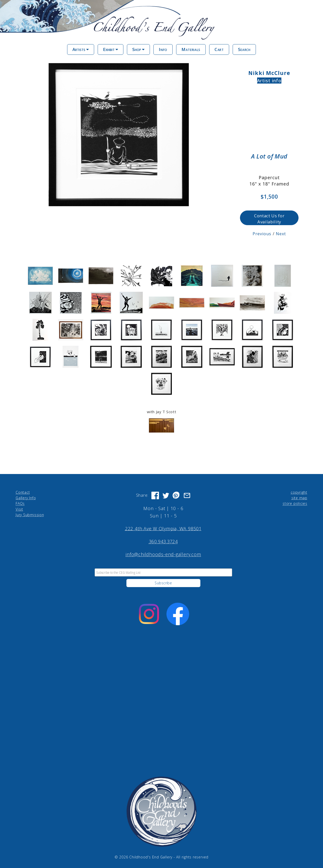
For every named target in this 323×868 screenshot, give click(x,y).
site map (299, 498)
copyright (299, 492)
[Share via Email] (187, 495)
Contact (23, 492)
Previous (262, 234)
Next (281, 234)
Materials (191, 49)
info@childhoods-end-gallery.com (163, 554)
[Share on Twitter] (166, 495)
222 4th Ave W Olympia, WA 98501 (163, 529)
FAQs (20, 503)
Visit (19, 509)
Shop (138, 49)
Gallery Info (26, 498)
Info (163, 49)
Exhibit (111, 49)
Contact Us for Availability (269, 219)
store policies (295, 503)
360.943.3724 (163, 541)
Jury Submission (30, 515)
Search (244, 49)
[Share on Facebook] (155, 495)
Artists (81, 49)
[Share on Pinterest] (176, 495)
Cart (219, 49)
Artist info (269, 81)
